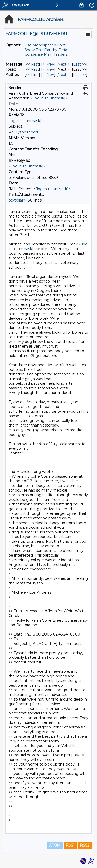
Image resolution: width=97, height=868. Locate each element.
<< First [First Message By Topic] (32, 69)
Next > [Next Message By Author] (64, 75)
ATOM (55, 845)
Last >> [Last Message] (80, 64)
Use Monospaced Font (45, 45)
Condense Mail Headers (46, 54)
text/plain (17, 200)
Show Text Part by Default (48, 50)
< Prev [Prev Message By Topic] (48, 69)
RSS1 (70, 845)
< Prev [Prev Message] (48, 64)
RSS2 (85, 845)
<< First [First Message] (32, 64)
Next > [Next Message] (64, 64)
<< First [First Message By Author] (32, 75)
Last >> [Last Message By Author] (80, 75)
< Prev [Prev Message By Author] (48, 75)
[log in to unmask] (49, 98)
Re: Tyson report (23, 132)
